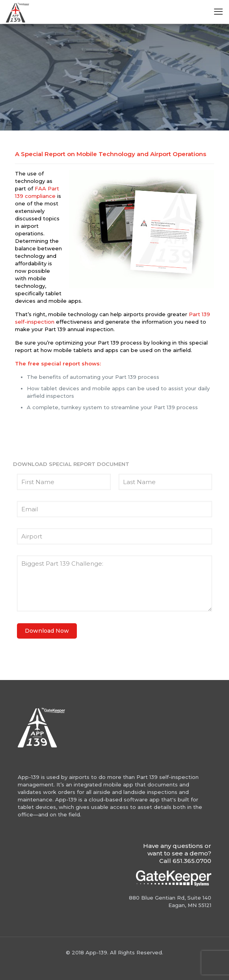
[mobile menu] (218, 12)
